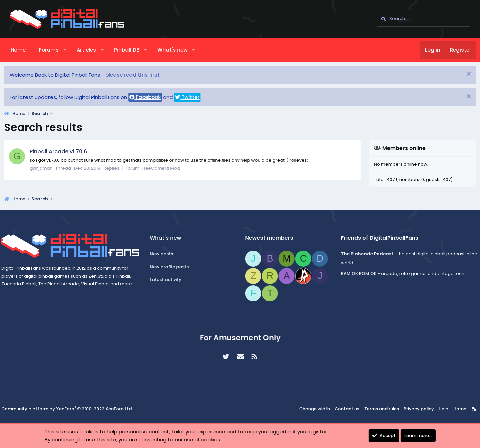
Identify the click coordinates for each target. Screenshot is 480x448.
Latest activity (170, 279)
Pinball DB (132, 50)
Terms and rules (377, 409)
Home (24, 50)
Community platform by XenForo (73, 409)
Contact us (343, 409)
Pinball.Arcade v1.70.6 (64, 151)
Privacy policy (412, 409)
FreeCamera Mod (167, 168)
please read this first (139, 75)
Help (434, 409)
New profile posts (174, 267)
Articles (92, 50)
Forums (55, 50)
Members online (398, 148)
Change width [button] (312, 409)
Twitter (193, 97)
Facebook (151, 97)
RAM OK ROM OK (354, 273)
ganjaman (47, 168)
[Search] (424, 19)
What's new (178, 50)
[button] (71, 50)
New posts (166, 254)
